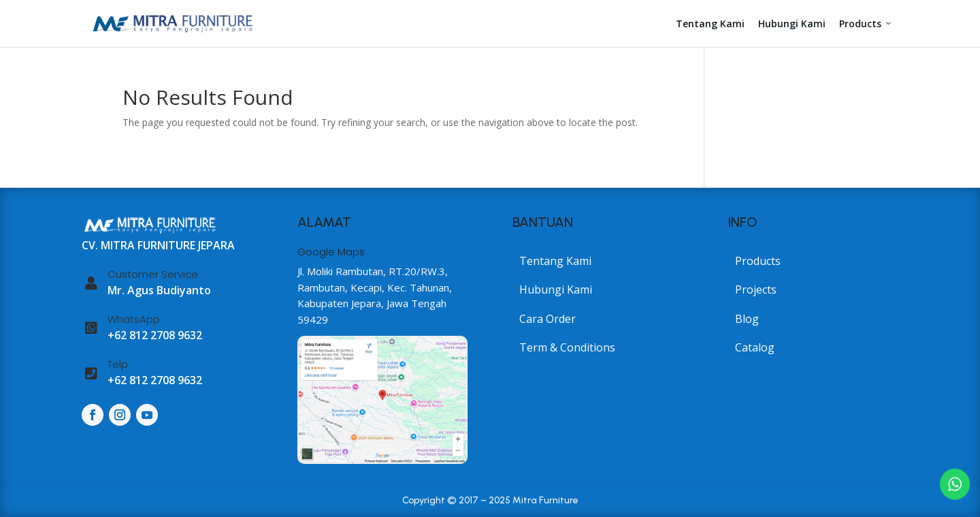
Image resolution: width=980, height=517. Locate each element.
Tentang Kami (710, 23)
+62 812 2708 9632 (155, 335)
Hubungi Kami (792, 23)
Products (866, 23)
